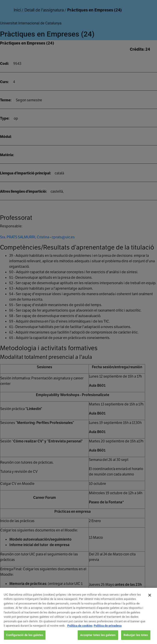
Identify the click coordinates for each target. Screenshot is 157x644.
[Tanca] (150, 600)
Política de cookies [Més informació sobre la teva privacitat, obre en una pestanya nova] (80, 631)
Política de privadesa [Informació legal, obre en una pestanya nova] (108, 631)
